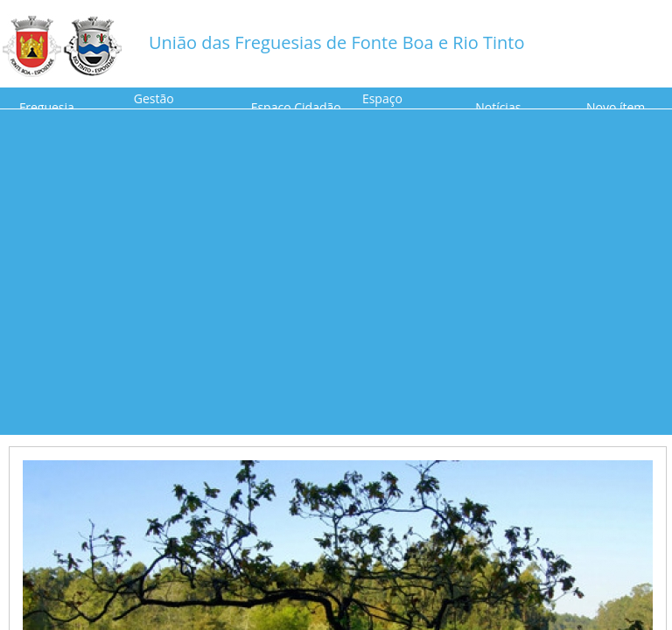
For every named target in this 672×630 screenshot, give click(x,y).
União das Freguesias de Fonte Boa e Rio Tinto (336, 42)
